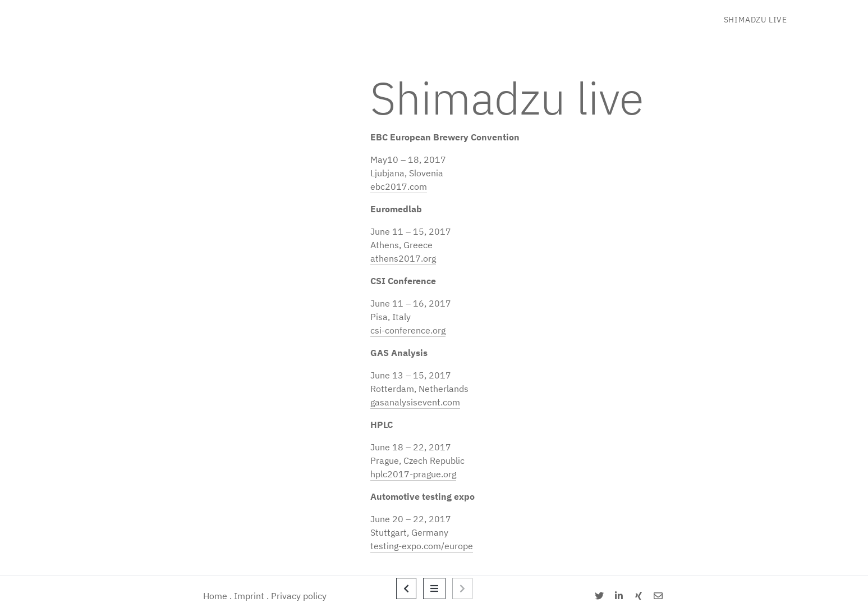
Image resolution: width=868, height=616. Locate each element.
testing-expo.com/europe (422, 546)
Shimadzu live (756, 20)
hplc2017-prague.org (413, 474)
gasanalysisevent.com (415, 402)
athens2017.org (403, 258)
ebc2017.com (399, 186)
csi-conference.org (408, 330)
